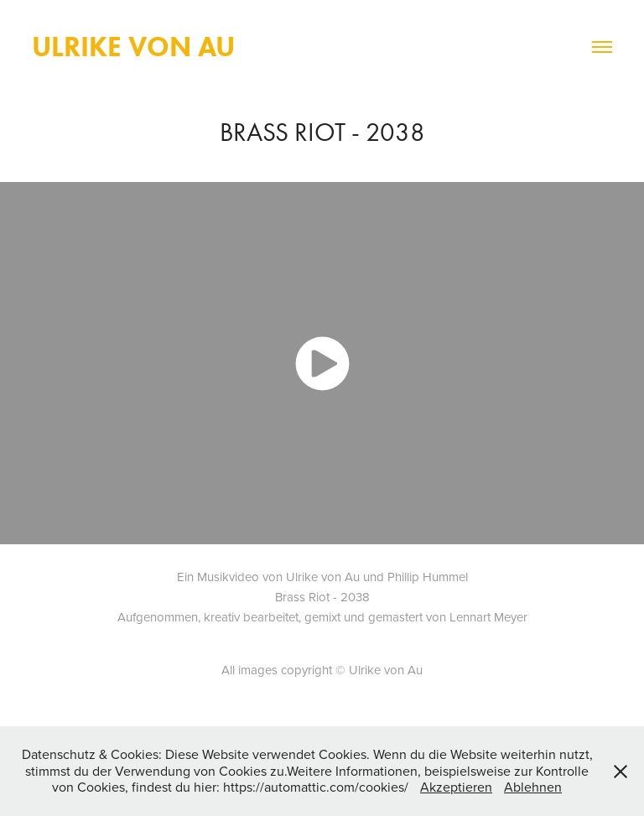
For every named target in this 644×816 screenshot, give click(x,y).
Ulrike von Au (133, 47)
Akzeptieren (456, 787)
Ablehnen (533, 787)
